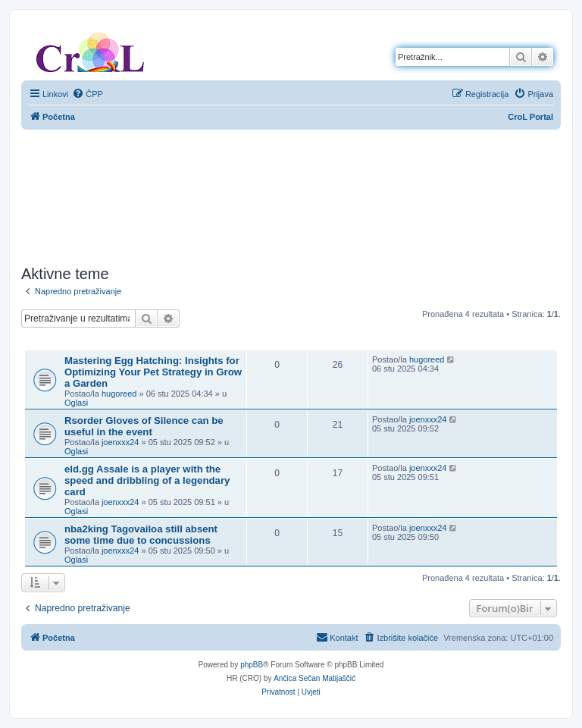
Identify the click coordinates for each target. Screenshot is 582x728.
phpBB (252, 665)
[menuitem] (88, 94)
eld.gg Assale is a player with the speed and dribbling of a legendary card (147, 480)
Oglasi (76, 403)
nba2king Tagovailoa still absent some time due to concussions (141, 535)
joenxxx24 (120, 442)
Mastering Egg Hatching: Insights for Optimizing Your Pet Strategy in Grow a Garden (153, 372)
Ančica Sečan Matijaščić (314, 678)
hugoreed (119, 394)
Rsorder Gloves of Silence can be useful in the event (144, 426)
